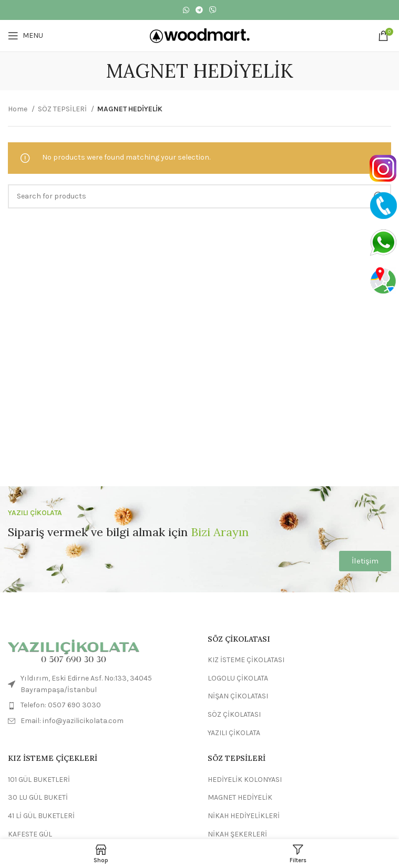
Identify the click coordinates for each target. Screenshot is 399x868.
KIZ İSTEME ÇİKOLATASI (246, 660)
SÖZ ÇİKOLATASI (234, 714)
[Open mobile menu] (25, 36)
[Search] (199, 196)
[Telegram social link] (199, 10)
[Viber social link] (213, 10)
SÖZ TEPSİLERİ (63, 109)
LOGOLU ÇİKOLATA (238, 678)
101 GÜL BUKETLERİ (39, 780)
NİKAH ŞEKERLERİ (237, 834)
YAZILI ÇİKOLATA (234, 733)
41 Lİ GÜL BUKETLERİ (41, 816)
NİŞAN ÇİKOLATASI (238, 696)
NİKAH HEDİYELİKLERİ (244, 816)
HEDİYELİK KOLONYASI (245, 780)
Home (18, 109)
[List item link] (100, 705)
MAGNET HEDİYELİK (240, 797)
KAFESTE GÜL (30, 834)
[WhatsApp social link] (186, 10)
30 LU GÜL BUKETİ (38, 797)
